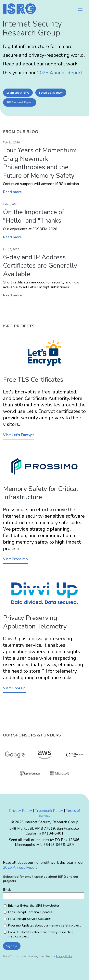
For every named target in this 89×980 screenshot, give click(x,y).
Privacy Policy (21, 811)
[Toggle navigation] (80, 9)
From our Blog (21, 132)
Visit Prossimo (15, 559)
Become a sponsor (51, 93)
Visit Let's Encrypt (18, 435)
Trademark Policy (49, 811)
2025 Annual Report (60, 73)
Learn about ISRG (18, 93)
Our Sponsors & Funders (32, 735)
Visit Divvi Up (14, 688)
